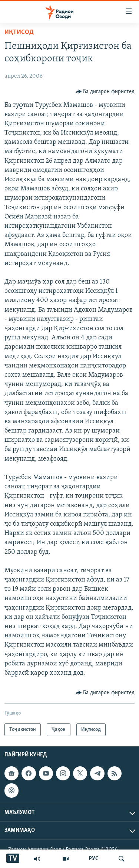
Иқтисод (19, 32)
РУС (94, 859)
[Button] (105, 92)
